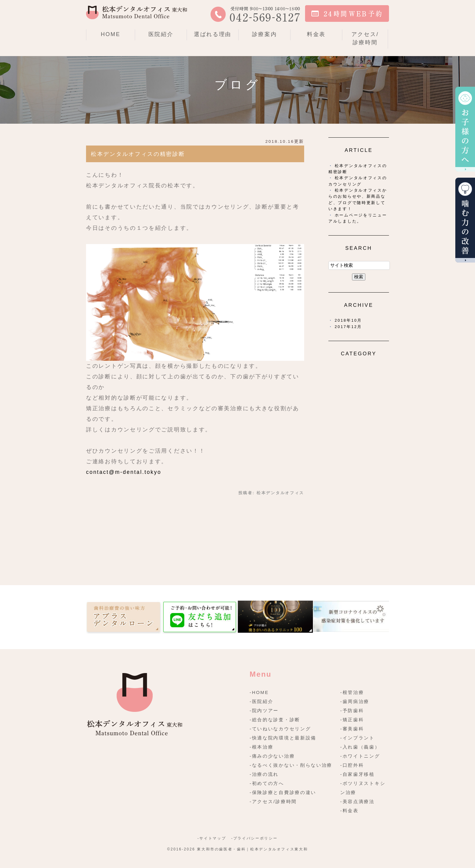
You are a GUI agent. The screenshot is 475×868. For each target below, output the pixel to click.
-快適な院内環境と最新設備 (283, 738)
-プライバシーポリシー (254, 838)
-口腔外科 (352, 765)
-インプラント (357, 738)
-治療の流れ (264, 774)
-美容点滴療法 (357, 801)
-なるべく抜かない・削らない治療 (291, 765)
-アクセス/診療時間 (273, 801)
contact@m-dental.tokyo (124, 472)
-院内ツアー (264, 710)
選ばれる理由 (213, 34)
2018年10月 (348, 320)
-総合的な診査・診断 (275, 720)
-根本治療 (262, 747)
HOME (111, 34)
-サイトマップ (212, 838)
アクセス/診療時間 (365, 38)
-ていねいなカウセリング (280, 729)
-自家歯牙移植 (357, 774)
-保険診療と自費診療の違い (283, 792)
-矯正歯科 (352, 720)
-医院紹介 (262, 701)
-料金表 (349, 811)
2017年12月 (348, 327)
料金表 (316, 34)
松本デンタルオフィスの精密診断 (138, 154)
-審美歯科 (352, 729)
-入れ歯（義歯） (360, 747)
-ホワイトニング (360, 756)
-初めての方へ (267, 783)
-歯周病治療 (355, 701)
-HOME (259, 692)
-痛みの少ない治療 (272, 756)
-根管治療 (352, 692)
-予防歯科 (352, 710)
